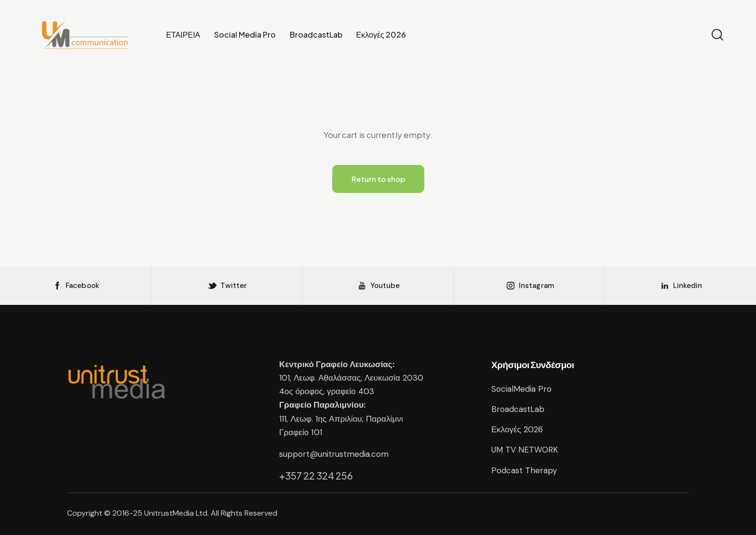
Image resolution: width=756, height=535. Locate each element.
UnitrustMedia (170, 513)
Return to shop (378, 179)
